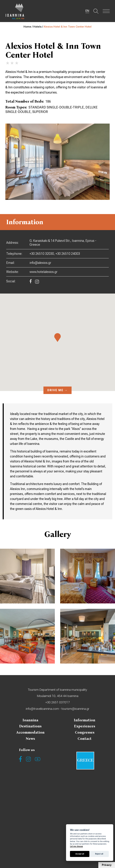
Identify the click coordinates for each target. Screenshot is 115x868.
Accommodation (30, 734)
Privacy (107, 865)
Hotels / (38, 27)
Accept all (80, 854)
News (30, 741)
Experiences (85, 728)
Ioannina (30, 721)
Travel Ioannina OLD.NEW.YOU (16, 12)
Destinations (30, 728)
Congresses (85, 734)
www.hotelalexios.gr (44, 272)
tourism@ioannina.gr (75, 709)
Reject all (99, 854)
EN (86, 11)
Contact (85, 741)
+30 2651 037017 (58, 703)
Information (85, 721)
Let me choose (76, 846)
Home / (28, 27)
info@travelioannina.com (42, 709)
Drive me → (57, 390)
